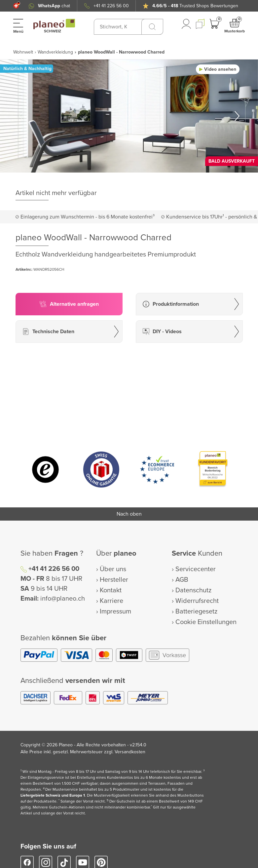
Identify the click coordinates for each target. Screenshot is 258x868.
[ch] (16, 6)
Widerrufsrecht (197, 601)
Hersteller (114, 580)
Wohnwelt (23, 52)
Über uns (113, 569)
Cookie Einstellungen (206, 622)
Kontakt (111, 590)
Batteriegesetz (196, 612)
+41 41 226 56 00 (111, 6)
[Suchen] (152, 27)
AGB (182, 580)
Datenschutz (193, 590)
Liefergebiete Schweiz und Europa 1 (53, 795)
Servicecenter (196, 569)
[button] (16, 6)
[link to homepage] (54, 24)
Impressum (115, 612)
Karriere (111, 601)
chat (54, 6)
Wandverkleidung (55, 52)
